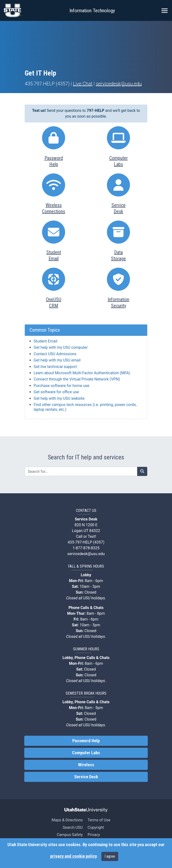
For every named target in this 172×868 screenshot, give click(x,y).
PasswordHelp (54, 161)
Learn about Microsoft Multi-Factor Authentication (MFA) (82, 373)
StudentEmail (54, 255)
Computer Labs (86, 753)
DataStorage (118, 255)
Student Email (46, 341)
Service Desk (86, 777)
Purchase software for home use (61, 386)
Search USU (73, 827)
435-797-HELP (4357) (86, 542)
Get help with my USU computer (61, 347)
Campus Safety (70, 835)
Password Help (86, 741)
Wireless (86, 765)
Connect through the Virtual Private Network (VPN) (77, 379)
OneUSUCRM (54, 303)
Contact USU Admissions (55, 354)
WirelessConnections (54, 208)
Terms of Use (99, 820)
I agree (110, 856)
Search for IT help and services (86, 457)
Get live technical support (55, 367)
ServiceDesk (119, 208)
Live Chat (83, 84)
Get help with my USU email (57, 360)
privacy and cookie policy (73, 856)
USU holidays (94, 598)
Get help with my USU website (59, 398)
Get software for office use (56, 392)
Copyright (96, 827)
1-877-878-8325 (86, 548)
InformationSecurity (118, 303)
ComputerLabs (119, 161)
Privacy (94, 835)
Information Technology (92, 11)
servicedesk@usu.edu (119, 84)
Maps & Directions (67, 820)
